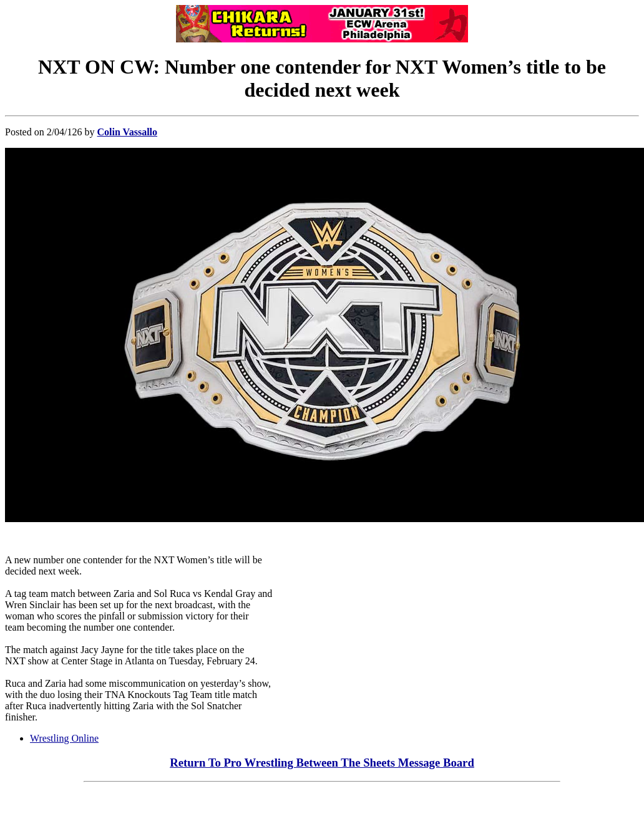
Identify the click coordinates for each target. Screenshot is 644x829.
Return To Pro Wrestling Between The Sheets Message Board (322, 763)
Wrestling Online (64, 738)
